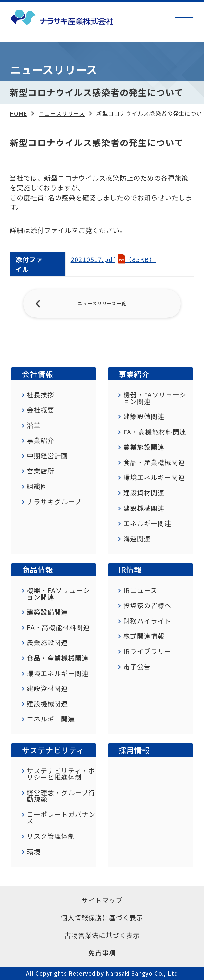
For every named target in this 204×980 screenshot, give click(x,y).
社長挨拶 (41, 395)
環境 (34, 852)
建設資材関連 (144, 493)
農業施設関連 (144, 447)
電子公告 (137, 667)
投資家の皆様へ (147, 605)
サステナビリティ (53, 750)
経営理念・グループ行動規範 (61, 796)
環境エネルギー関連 (154, 477)
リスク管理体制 (51, 836)
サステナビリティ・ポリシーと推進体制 (61, 774)
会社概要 (41, 410)
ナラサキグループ (54, 502)
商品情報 (38, 569)
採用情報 (134, 750)
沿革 (34, 425)
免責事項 (102, 953)
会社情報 (38, 374)
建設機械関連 (144, 508)
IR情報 (130, 569)
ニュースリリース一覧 (102, 303)
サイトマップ (102, 900)
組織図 (37, 486)
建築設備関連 (144, 416)
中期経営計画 (47, 456)
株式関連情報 (144, 636)
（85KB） (113, 259)
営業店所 (41, 471)
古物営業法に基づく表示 (102, 935)
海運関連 (137, 539)
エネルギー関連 (147, 523)
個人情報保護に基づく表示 (102, 918)
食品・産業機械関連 (154, 462)
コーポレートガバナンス (61, 817)
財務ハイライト (147, 621)
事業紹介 (41, 440)
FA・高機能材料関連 (155, 432)
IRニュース (140, 590)
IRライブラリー (147, 651)
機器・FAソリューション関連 (155, 398)
